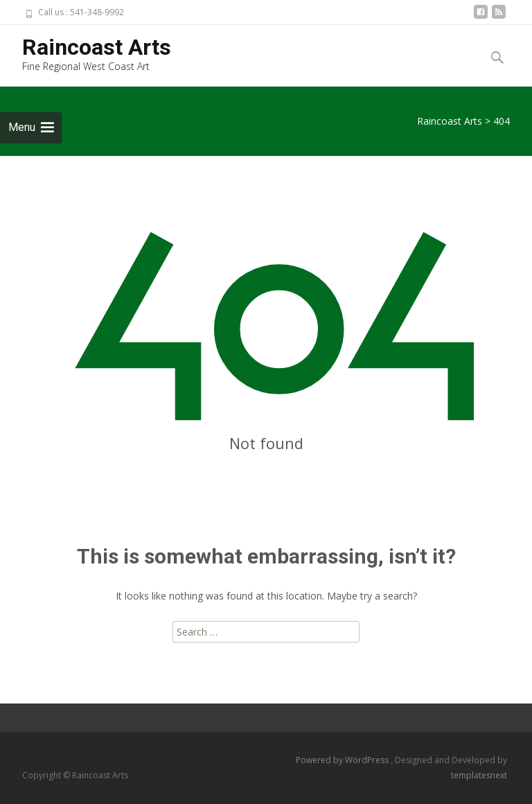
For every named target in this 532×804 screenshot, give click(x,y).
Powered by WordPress (343, 760)
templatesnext (479, 775)
